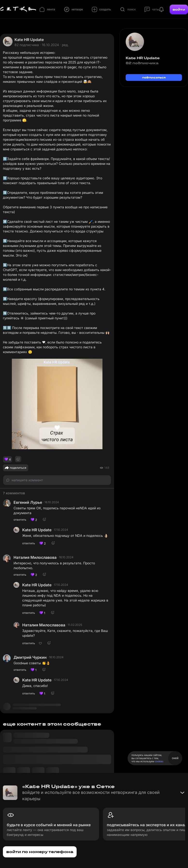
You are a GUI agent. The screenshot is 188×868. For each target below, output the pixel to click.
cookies (159, 761)
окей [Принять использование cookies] (175, 758)
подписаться (154, 77)
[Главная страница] (18, 9)
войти (179, 9)
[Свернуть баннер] (182, 793)
